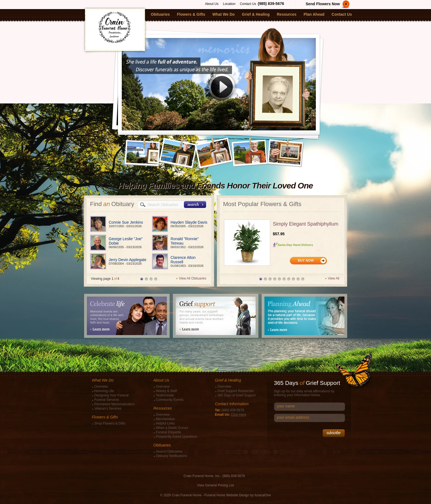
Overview (101, 387)
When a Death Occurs (172, 428)
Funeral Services (107, 400)
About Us (212, 4)
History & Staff (166, 391)
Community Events (170, 400)
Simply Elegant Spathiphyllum (306, 224)
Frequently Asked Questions (176, 437)
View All (334, 278)
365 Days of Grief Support (237, 395)
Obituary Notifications (172, 456)
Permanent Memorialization (114, 404)
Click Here (238, 415)
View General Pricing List (215, 485)
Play (222, 89)
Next (308, 147)
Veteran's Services (108, 409)
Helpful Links (165, 423)
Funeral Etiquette (168, 432)
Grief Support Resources (236, 391)
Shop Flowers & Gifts (110, 423)
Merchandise (165, 419)
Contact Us (248, 4)
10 (303, 279)
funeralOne (263, 495)
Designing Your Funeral (111, 395)
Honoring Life (104, 391)
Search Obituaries (169, 451)
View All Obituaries (193, 278)
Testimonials (165, 395)
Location (229, 4)
